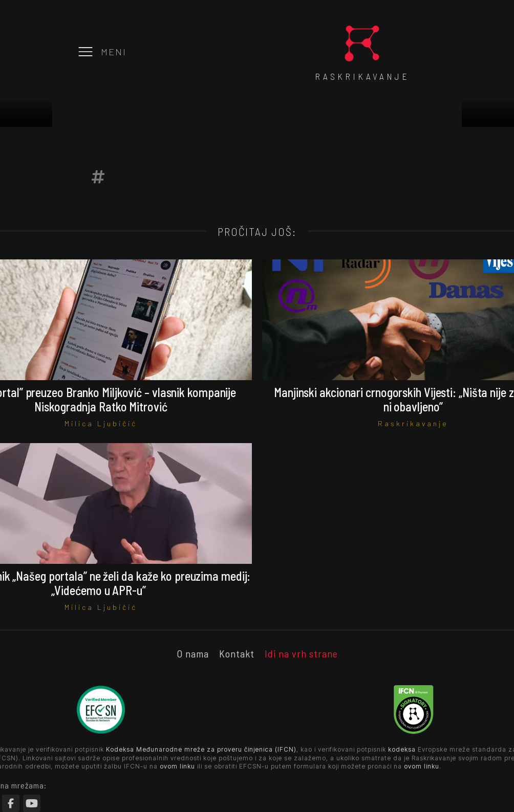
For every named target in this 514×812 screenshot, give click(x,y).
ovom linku (177, 766)
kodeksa (402, 749)
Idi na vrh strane (301, 653)
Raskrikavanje (413, 423)
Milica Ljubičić (101, 423)
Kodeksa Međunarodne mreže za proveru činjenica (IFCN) (201, 749)
